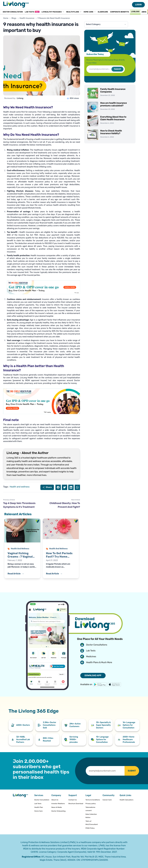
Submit (117, 69)
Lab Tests (32, 12)
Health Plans (74, 12)
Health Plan (39, 807)
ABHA (144, 12)
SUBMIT (132, 771)
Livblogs (135, 11)
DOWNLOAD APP (93, 675)
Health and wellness (20, 487)
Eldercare (103, 12)
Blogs (14, 18)
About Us (55, 800)
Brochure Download (76, 804)
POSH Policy (90, 828)
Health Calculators (126, 800)
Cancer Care (107, 800)
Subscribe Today (95, 54)
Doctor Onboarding (58, 811)
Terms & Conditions (93, 800)
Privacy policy (91, 804)
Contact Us (73, 800)
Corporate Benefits (120, 12)
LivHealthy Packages (53, 12)
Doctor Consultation (13, 12)
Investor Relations (58, 804)
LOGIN (138, 5)
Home (6, 18)
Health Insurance (27, 18)
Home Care (90, 12)
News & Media (57, 807)
